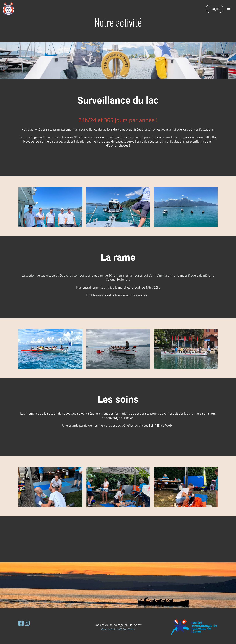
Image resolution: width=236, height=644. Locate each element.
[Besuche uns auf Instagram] (27, 623)
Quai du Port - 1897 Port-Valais (118, 629)
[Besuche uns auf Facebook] (21, 623)
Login (214, 9)
